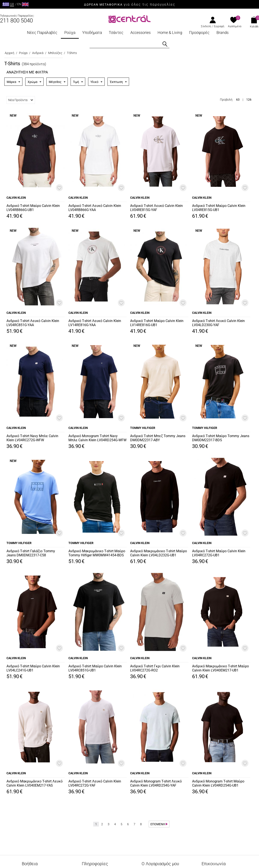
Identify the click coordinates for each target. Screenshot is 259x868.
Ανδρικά (38, 53)
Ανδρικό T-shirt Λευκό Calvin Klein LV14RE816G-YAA (95, 323)
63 (238, 100)
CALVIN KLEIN (16, 198)
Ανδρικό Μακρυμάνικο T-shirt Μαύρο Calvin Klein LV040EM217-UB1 (220, 668)
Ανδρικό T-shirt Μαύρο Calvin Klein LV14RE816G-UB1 (157, 323)
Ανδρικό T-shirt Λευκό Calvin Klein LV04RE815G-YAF (156, 208)
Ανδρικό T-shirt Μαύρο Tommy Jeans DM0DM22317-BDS (221, 438)
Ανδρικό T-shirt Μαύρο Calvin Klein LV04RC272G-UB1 (219, 553)
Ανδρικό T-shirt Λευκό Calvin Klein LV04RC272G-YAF (95, 783)
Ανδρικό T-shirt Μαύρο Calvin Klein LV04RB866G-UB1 (33, 208)
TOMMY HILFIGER (143, 428)
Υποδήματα (92, 33)
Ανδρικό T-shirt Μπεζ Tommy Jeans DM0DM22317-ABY (158, 438)
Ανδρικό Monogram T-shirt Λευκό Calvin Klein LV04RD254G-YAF (156, 783)
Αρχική (9, 53)
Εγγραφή (219, 26)
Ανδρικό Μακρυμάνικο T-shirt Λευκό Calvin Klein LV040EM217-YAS (35, 783)
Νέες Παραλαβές (42, 33)
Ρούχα (70, 33)
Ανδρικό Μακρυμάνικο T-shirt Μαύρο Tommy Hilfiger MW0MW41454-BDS (97, 553)
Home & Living (170, 33)
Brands (223, 33)
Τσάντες (116, 33)
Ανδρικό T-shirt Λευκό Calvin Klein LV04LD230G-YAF (218, 323)
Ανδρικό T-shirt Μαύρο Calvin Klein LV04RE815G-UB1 (219, 208)
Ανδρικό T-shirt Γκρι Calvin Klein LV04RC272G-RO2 (155, 668)
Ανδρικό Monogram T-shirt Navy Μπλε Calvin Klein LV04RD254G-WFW (97, 438)
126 (249, 100)
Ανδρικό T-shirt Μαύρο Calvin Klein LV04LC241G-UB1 (33, 668)
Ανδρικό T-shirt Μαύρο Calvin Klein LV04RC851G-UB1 (95, 668)
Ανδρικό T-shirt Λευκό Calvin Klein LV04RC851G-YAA (33, 323)
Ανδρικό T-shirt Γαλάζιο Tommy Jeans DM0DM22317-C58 (31, 553)
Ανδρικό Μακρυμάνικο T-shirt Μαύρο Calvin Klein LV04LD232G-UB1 (159, 553)
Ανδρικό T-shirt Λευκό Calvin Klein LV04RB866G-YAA (95, 208)
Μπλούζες (55, 53)
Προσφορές (199, 33)
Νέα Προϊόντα (21, 100)
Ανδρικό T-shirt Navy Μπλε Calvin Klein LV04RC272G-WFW (32, 438)
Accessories (141, 33)
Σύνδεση (206, 26)
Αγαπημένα (235, 26)
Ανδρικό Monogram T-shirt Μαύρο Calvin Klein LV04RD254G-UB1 (218, 783)
